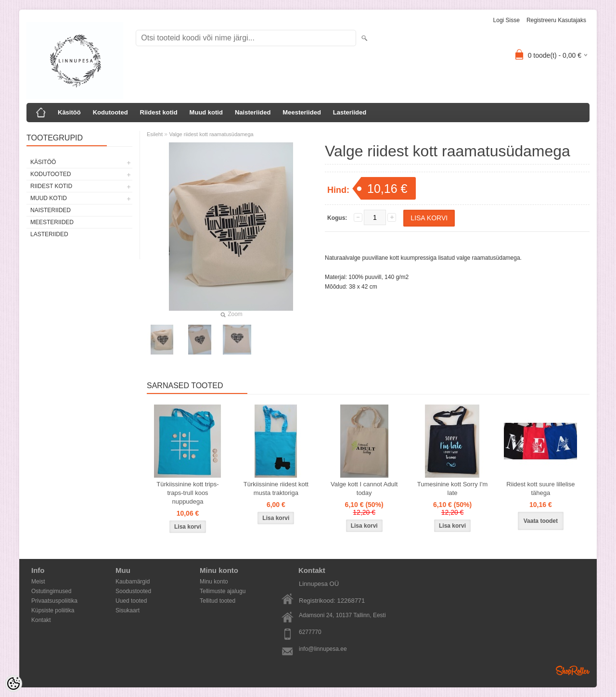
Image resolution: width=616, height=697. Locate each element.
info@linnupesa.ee (323, 649)
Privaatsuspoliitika (54, 601)
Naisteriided (253, 112)
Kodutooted (110, 112)
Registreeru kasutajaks (556, 20)
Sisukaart (128, 610)
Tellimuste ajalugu (223, 591)
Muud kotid (206, 112)
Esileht (155, 134)
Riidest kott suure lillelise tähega (540, 488)
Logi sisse (507, 20)
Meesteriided (302, 112)
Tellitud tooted (218, 601)
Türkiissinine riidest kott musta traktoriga (276, 488)
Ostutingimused (51, 591)
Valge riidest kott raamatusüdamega (211, 134)
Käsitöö (69, 112)
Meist (38, 582)
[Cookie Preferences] (13, 684)
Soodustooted (133, 591)
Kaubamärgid (133, 582)
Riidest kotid (159, 112)
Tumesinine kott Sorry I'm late (453, 488)
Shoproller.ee (573, 671)
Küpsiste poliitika (53, 610)
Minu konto (214, 582)
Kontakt (41, 620)
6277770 (310, 632)
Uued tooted (131, 601)
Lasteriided (350, 112)
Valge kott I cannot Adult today (364, 488)
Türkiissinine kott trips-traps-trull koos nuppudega (187, 493)
